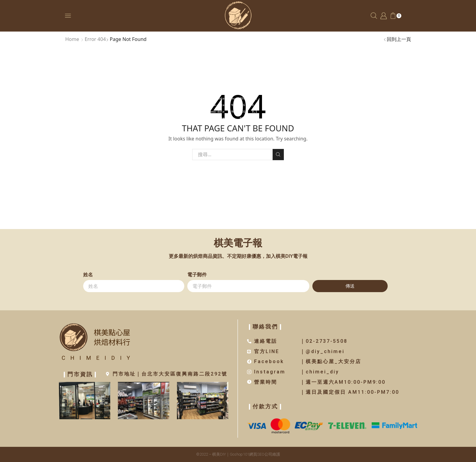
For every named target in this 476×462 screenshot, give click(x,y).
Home (72, 39)
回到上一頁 (399, 39)
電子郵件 (197, 275)
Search (278, 154)
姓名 (88, 275)
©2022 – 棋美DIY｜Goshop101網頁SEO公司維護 (238, 454)
